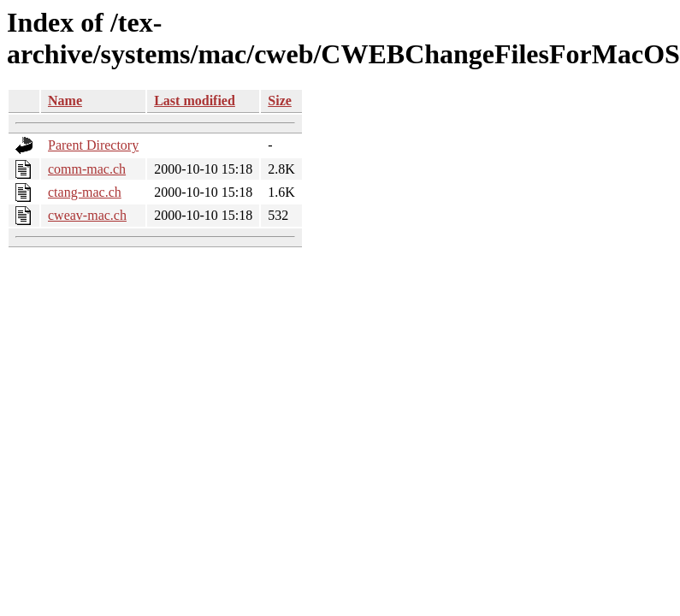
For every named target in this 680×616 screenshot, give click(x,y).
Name (65, 101)
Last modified (195, 101)
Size (280, 101)
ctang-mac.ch (85, 192)
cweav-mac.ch (87, 215)
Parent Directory (93, 145)
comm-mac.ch (87, 169)
